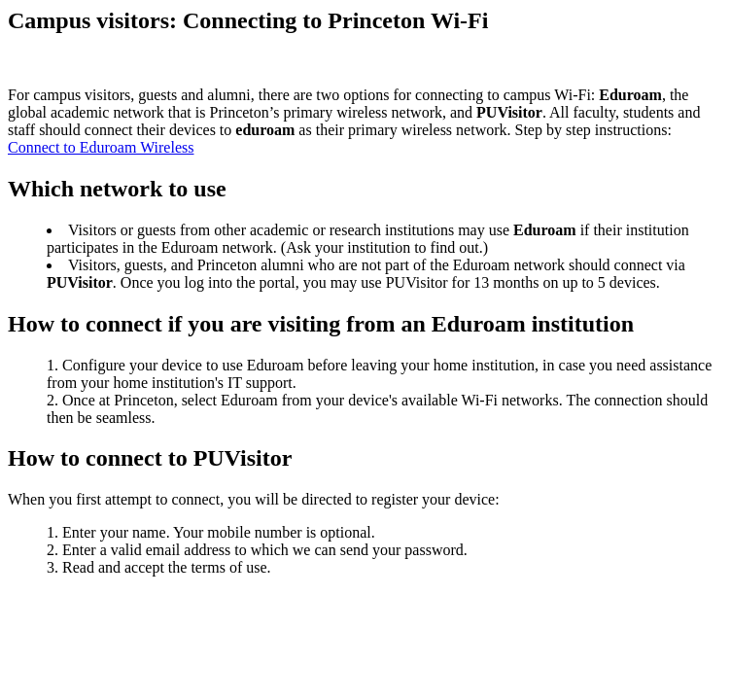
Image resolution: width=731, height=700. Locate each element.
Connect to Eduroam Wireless (101, 147)
